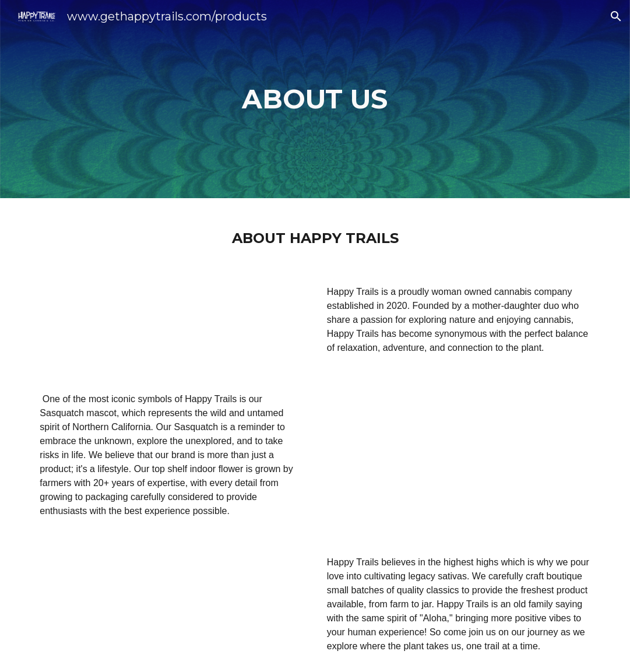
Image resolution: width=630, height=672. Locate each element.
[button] (616, 16)
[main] (315, 99)
